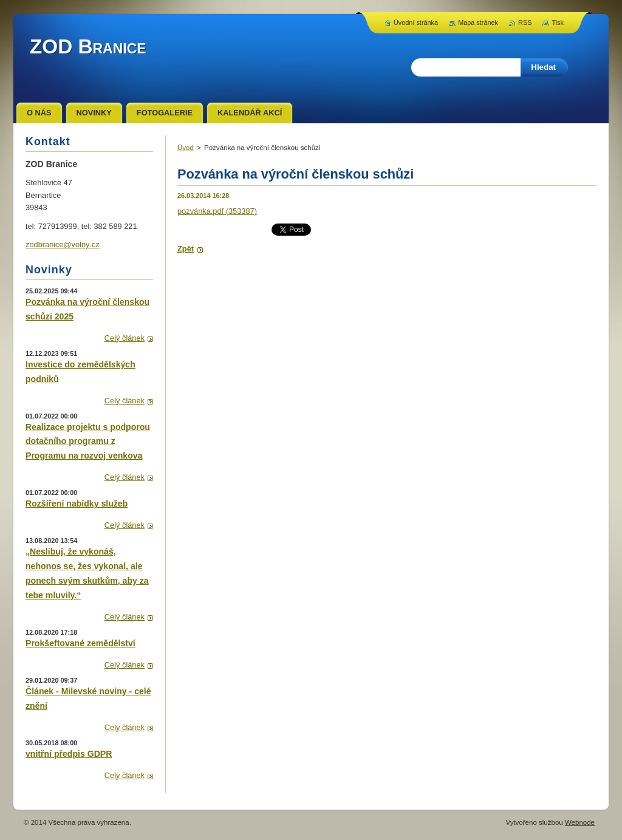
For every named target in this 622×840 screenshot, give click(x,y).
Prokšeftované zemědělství (80, 643)
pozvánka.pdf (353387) (217, 211)
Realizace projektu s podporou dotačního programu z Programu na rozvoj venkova (88, 442)
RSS (525, 22)
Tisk (558, 22)
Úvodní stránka (416, 22)
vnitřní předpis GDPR (69, 754)
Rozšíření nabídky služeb (77, 504)
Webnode (580, 822)
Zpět (186, 249)
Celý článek (125, 338)
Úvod (186, 148)
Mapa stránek (478, 22)
